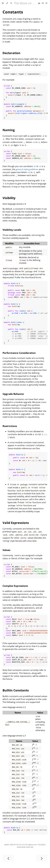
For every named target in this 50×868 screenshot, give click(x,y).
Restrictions (10, 426)
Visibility (9, 198)
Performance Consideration (19, 353)
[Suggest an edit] (46, 3)
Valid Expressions (16, 523)
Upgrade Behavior (13, 394)
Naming (9, 130)
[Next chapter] (42, 858)
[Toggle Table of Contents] (3, 3)
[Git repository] (43, 3)
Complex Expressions (15, 586)
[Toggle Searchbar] (11, 3)
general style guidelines (27, 169)
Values (6, 550)
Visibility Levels (12, 230)
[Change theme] (7, 3)
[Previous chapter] (8, 858)
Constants (13, 12)
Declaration (11, 53)
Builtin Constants (16, 690)
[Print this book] (39, 3)
